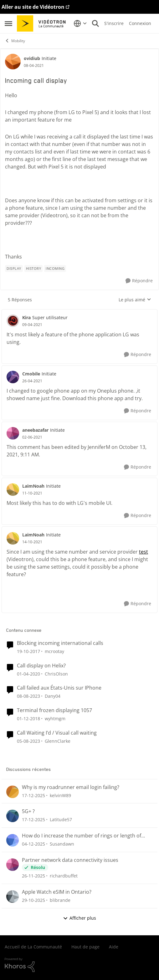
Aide (114, 947)
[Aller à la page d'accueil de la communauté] (43, 23)
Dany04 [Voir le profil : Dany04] (53, 696)
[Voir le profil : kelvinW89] (13, 792)
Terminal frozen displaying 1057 (54, 710)
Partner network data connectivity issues (70, 860)
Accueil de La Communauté (33, 947)
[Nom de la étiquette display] (14, 269)
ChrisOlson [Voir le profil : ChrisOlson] (56, 673)
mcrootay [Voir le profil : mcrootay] (54, 651)
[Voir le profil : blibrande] (13, 897)
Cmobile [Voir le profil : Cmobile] (31, 374)
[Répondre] (139, 281)
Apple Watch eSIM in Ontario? (57, 892)
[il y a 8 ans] (28, 651)
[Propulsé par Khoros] (79, 965)
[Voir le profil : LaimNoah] (13, 490)
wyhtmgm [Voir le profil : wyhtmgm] (55, 719)
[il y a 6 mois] (33, 795)
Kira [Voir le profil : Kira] (26, 317)
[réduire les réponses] (79, 312)
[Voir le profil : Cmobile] (13, 377)
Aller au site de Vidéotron (33, 7)
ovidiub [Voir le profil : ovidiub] (32, 58)
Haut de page (85, 947)
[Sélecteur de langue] (80, 23)
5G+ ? (28, 811)
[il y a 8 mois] (33, 900)
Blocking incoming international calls (60, 643)
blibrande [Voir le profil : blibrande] (60, 900)
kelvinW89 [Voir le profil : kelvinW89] (60, 795)
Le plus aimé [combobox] (135, 300)
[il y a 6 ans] (28, 673)
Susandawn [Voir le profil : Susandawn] (62, 844)
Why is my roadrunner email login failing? (71, 787)
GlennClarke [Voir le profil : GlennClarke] (58, 741)
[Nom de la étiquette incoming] (55, 269)
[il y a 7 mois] (33, 844)
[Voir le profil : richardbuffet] (13, 865)
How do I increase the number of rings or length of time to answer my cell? (82, 836)
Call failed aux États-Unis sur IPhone (59, 688)
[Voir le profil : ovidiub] (13, 62)
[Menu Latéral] (8, 23)
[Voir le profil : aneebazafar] (13, 433)
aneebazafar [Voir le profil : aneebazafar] (35, 430)
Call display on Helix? (41, 666)
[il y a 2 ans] (28, 696)
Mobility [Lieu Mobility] (15, 41)
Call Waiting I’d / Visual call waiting (57, 733)
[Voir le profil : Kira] (13, 321)
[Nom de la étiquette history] (34, 269)
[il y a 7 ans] (28, 719)
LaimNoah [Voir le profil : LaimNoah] (33, 486)
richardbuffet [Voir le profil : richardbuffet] (64, 876)
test (144, 552)
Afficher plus (79, 918)
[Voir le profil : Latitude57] (13, 816)
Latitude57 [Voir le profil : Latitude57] (61, 819)
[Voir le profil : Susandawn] (13, 840)
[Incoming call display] (32, 325)
